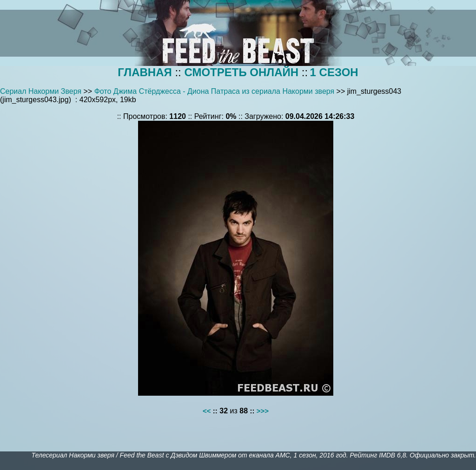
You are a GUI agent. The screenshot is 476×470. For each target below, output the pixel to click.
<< (207, 411)
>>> (263, 411)
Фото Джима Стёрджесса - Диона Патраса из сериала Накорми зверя (215, 91)
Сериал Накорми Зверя (41, 91)
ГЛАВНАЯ (145, 72)
